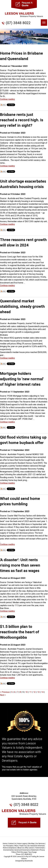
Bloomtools (29, 861)
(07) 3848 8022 (18, 23)
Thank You (23, 846)
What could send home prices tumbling (20, 501)
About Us (21, 848)
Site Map (31, 844)
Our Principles (8, 846)
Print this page (22, 852)
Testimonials (40, 848)
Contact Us (12, 844)
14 (43, 692)
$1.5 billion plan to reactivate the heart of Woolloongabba (20, 632)
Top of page (32, 852)
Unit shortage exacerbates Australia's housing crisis (23, 184)
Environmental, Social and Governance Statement (21, 850)
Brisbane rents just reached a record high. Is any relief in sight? (22, 120)
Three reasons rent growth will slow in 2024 (23, 243)
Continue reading (7, 99)
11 (31, 692)
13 (39, 692)
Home (5, 844)
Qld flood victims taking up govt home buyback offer (23, 440)
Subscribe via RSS (3, 105)
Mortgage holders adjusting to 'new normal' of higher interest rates (22, 379)
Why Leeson (29, 848)
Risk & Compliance (10, 848)
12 (35, 692)
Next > (3, 695)
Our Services (40, 844)
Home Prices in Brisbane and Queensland (21, 56)
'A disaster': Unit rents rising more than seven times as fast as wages (20, 565)
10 (27, 692)
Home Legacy (22, 844)
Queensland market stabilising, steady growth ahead (22, 307)
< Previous (5, 692)
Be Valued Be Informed (36, 846)
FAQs (16, 846)
